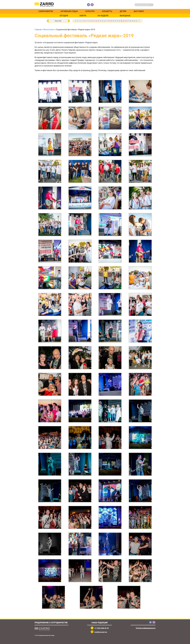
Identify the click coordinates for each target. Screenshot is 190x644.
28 (130, 21)
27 (128, 21)
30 (77, 21)
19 (111, 21)
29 (75, 21)
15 (103, 21)
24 (122, 21)
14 (101, 21)
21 (115, 21)
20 (113, 21)
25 (124, 21)
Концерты (107, 11)
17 (107, 21)
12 (96, 21)
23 (120, 21)
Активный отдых (69, 11)
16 (105, 21)
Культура (90, 11)
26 (126, 21)
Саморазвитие (46, 11)
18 (109, 21)
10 (92, 21)
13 (98, 21)
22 (117, 21)
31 (136, 21)
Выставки (139, 11)
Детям (123, 11)
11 (94, 21)
